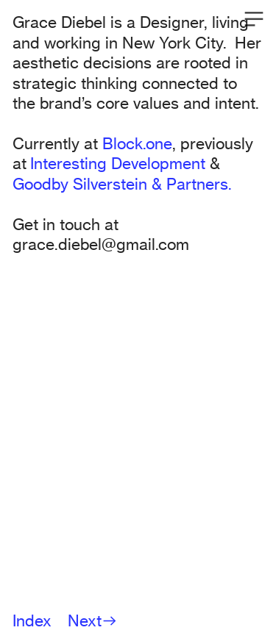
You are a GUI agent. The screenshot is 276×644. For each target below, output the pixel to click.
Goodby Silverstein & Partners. (122, 184)
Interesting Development (118, 163)
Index (32, 620)
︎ (254, 19)
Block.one (137, 143)
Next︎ (93, 620)
